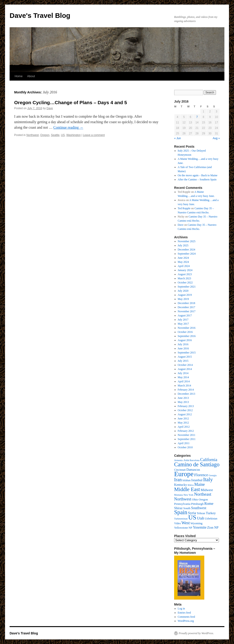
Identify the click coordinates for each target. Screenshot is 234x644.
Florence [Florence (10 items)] (201, 475)
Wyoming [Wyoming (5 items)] (196, 523)
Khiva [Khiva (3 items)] (191, 485)
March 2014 (184, 386)
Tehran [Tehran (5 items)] (201, 513)
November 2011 (187, 435)
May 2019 (183, 299)
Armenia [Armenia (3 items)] (178, 460)
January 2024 (185, 270)
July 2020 (183, 291)
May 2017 (183, 324)
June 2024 (183, 258)
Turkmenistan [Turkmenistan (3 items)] (181, 519)
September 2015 (187, 353)
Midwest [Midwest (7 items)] (207, 490)
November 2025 (187, 241)
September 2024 (187, 254)
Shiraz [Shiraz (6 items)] (178, 508)
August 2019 (185, 295)
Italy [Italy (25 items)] (208, 480)
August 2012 (185, 414)
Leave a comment (94, 135)
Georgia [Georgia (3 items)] (213, 475)
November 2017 (187, 311)
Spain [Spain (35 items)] (181, 512)
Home (19, 76)
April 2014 (184, 381)
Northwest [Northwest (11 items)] (183, 499)
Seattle (55, 135)
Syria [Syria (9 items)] (192, 513)
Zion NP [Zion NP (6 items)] (213, 527)
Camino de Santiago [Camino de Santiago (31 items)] (197, 464)
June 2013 (183, 398)
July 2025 (183, 245)
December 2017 (186, 307)
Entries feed (184, 613)
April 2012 (184, 427)
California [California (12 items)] (209, 460)
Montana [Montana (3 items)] (178, 495)
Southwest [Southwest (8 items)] (199, 508)
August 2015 (185, 357)
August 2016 (185, 340)
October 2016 (185, 332)
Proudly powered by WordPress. (196, 633)
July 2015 (183, 361)
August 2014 (185, 369)
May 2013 (183, 402)
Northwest (32, 135)
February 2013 (186, 406)
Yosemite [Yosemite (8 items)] (200, 527)
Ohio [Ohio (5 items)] (195, 499)
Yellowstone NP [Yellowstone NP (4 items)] (183, 528)
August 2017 (185, 315)
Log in (181, 609)
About (31, 76)
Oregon (45, 135)
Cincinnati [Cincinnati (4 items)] (180, 470)
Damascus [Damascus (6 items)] (193, 470)
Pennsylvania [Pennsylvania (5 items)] (182, 504)
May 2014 (183, 377)
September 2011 (187, 439)
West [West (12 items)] (186, 523)
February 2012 (186, 431)
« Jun (177, 138)
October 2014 (185, 365)
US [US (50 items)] (192, 517)
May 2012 (183, 423)
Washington (73, 135)
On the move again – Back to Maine (198, 175)
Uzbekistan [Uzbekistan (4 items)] (211, 519)
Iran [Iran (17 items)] (178, 480)
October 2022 (185, 283)
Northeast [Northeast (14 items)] (203, 494)
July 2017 (183, 320)
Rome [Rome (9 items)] (209, 504)
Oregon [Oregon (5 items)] (203, 499)
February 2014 (186, 390)
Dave (50, 108)
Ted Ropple (184, 208)
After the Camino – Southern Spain (197, 179)
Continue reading (68, 127)
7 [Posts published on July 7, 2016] (197, 117)
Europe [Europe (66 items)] (184, 474)
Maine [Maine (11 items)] (199, 484)
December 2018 (186, 303)
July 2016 (183, 344)
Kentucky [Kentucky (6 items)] (181, 485)
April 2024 (184, 266)
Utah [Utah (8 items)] (201, 518)
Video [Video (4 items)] (177, 523)
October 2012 (185, 410)
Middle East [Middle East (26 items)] (187, 489)
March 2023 (184, 278)
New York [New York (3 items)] (188, 495)
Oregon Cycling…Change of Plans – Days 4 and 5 (71, 102)
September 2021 (187, 287)
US (63, 135)
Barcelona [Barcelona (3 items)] (195, 460)
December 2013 (186, 394)
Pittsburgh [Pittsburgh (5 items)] (197, 504)
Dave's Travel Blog (40, 15)
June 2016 (183, 348)
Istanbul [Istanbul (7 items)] (197, 480)
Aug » (216, 138)
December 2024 (186, 250)
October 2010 (185, 447)
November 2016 (187, 328)
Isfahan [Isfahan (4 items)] (186, 480)
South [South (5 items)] (187, 508)
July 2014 (183, 373)
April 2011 (184, 443)
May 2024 (183, 262)
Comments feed (186, 617)
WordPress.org (186, 621)
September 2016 (187, 336)
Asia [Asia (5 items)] (186, 460)
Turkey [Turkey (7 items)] (211, 513)
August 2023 (185, 274)
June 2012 (183, 418)
